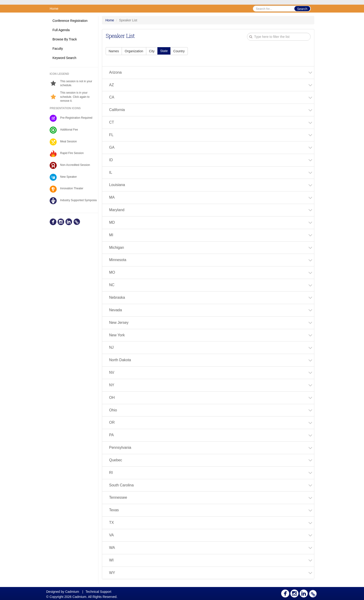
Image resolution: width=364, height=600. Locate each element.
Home (54, 9)
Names (114, 51)
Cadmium (72, 592)
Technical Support (98, 592)
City (152, 51)
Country (179, 51)
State (164, 51)
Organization (134, 51)
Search (302, 9)
